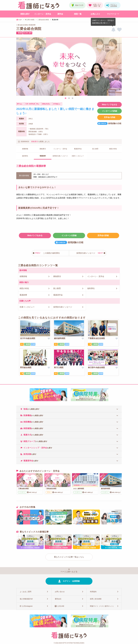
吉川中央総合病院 (28, 338)
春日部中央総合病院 (96, 367)
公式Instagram (27, 606)
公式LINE (61, 606)
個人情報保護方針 (26, 599)
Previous (19, 67)
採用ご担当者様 (96, 599)
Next (119, 67)
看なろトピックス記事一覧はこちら (69, 557)
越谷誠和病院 (60, 338)
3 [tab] (73, 98)
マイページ (112, 14)
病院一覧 (78, 14)
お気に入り (95, 14)
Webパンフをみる (109, 105)
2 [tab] (69, 98)
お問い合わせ (60, 592)
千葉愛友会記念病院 (96, 338)
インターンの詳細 (110, 111)
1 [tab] (65, 98)
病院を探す (25, 14)
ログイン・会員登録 (71, 581)
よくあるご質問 (26, 592)
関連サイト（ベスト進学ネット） (102, 606)
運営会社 (58, 599)
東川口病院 (59, 367)
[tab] (69, 409)
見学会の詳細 (110, 117)
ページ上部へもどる (69, 572)
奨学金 (60, 14)
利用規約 (93, 592)
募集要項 (35, 141)
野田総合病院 (26, 367)
